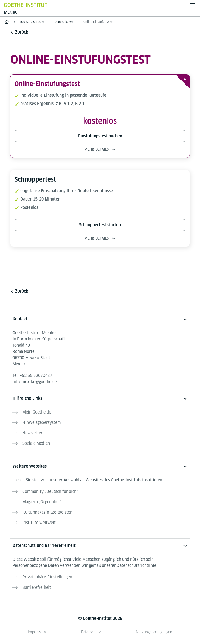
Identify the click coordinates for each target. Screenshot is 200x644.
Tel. (32, 375)
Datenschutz (91, 632)
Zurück (19, 32)
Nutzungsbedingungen (154, 632)
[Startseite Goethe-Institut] (26, 5)
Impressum (37, 632)
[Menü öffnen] (193, 5)
